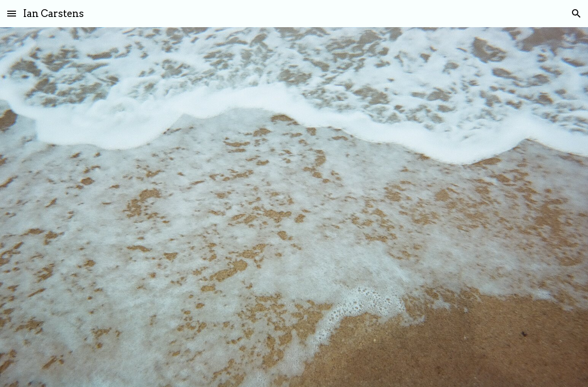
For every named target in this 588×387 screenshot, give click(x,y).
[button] (12, 13)
